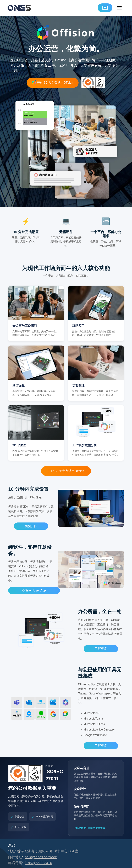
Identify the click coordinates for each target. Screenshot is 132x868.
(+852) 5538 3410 (38, 863)
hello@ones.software (41, 857)
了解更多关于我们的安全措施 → (91, 828)
